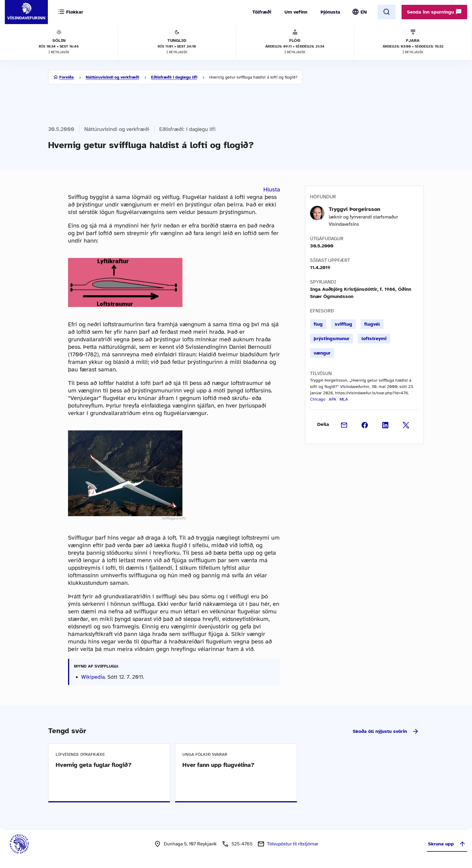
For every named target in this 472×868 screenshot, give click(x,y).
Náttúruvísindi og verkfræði (112, 77)
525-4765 (242, 844)
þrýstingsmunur (332, 339)
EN (364, 12)
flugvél (372, 324)
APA (332, 399)
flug (318, 324)
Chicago (318, 399)
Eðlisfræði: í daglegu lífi (174, 77)
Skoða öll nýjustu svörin (386, 731)
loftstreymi (374, 339)
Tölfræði (262, 12)
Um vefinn (296, 12)
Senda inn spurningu (434, 12)
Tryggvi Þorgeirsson (354, 209)
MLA (344, 399)
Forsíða (67, 77)
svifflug (343, 324)
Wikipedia (93, 677)
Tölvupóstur (293, 844)
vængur (322, 353)
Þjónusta (330, 12)
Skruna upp (447, 844)
